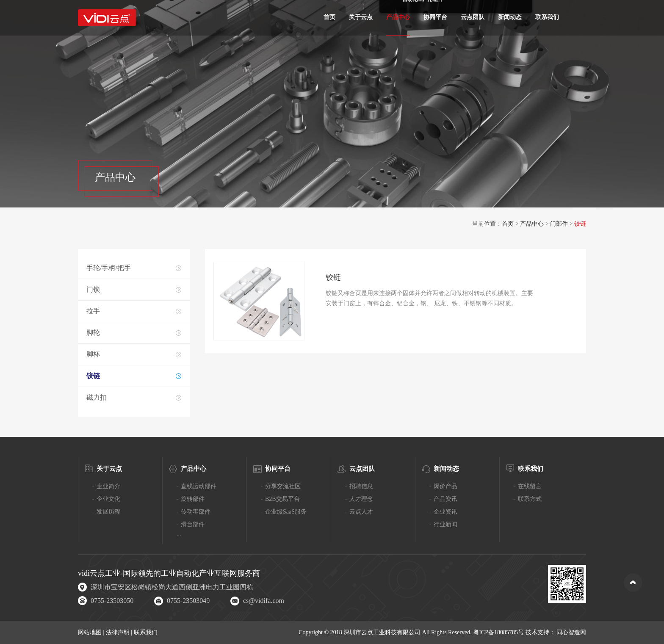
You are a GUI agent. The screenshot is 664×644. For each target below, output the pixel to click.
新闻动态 (510, 17)
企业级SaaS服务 (286, 512)
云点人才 (361, 512)
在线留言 (530, 486)
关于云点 (361, 17)
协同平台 (435, 17)
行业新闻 (445, 524)
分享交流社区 (283, 486)
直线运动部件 (199, 486)
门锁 (93, 289)
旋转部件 (193, 499)
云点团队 (473, 17)
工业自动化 (180, 573)
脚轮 (93, 333)
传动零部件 (196, 512)
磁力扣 (97, 397)
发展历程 (108, 512)
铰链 (93, 376)
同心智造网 (571, 632)
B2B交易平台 (282, 499)
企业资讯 (445, 512)
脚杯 (93, 354)
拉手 (93, 311)
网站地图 (91, 632)
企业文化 (108, 499)
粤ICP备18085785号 (498, 632)
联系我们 (547, 17)
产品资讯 (445, 499)
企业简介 (108, 486)
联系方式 (530, 499)
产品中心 (398, 17)
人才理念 (361, 499)
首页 (329, 17)
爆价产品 (445, 486)
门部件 (559, 224)
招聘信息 (361, 486)
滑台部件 (193, 524)
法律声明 (119, 632)
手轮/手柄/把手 (109, 268)
